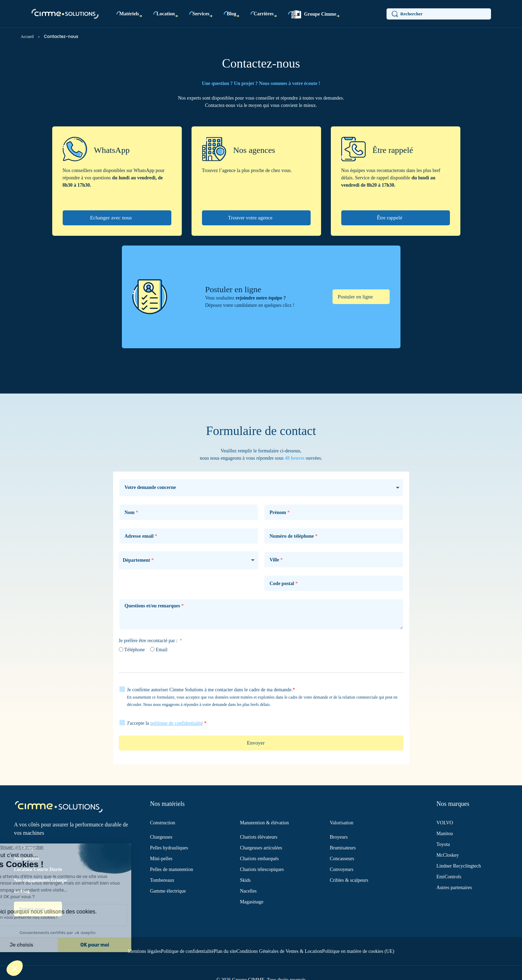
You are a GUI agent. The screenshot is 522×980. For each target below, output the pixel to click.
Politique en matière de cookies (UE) (358, 951)
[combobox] (189, 560)
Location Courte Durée (38, 869)
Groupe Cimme (314, 14)
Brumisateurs (343, 848)
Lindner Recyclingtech (459, 866)
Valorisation (342, 823)
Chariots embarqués (259, 859)
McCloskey (448, 855)
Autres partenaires (454, 888)
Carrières (263, 14)
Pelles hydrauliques (169, 848)
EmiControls (449, 877)
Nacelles (248, 891)
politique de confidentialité (177, 723)
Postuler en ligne (356, 297)
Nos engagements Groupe (40, 880)
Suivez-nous (33, 909)
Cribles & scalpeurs (349, 880)
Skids (245, 880)
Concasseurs (342, 859)
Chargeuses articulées (261, 848)
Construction (163, 823)
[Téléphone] (121, 649)
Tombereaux (162, 880)
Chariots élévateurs (259, 837)
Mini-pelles (161, 859)
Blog (231, 14)
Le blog (22, 891)
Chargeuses (161, 837)
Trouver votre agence (251, 218)
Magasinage (252, 902)
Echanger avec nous (112, 218)
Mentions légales (144, 951)
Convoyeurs (342, 869)
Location (166, 14)
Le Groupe (25, 848)
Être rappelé (390, 218)
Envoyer (256, 743)
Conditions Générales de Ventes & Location (279, 951)
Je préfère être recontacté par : (149, 641)
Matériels (129, 14)
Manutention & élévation (264, 823)
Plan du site (225, 951)
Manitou (445, 834)
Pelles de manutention (172, 869)
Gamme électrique (168, 891)
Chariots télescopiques (262, 869)
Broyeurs (339, 837)
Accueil (27, 37)
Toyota (443, 844)
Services (201, 14)
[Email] (152, 649)
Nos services (27, 859)
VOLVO (445, 823)
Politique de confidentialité (187, 951)
